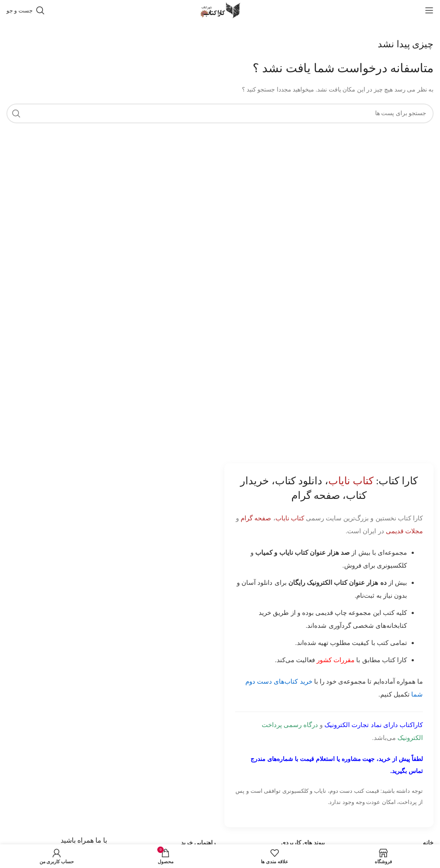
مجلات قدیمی (404, 531)
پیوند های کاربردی (303, 843)
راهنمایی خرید (199, 843)
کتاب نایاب (290, 518)
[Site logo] (220, 10)
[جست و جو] (26, 10)
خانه (428, 843)
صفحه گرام (256, 518)
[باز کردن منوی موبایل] (429, 10)
